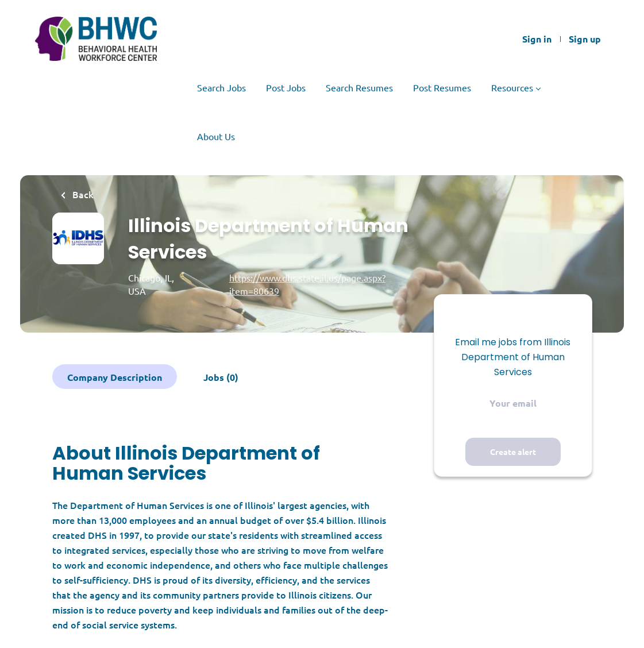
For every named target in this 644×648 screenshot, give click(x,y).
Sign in (537, 39)
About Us (216, 136)
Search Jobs (221, 87)
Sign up (585, 39)
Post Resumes (442, 87)
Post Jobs (286, 87)
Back (82, 194)
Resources (512, 87)
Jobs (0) (221, 377)
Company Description (115, 377)
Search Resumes (359, 87)
